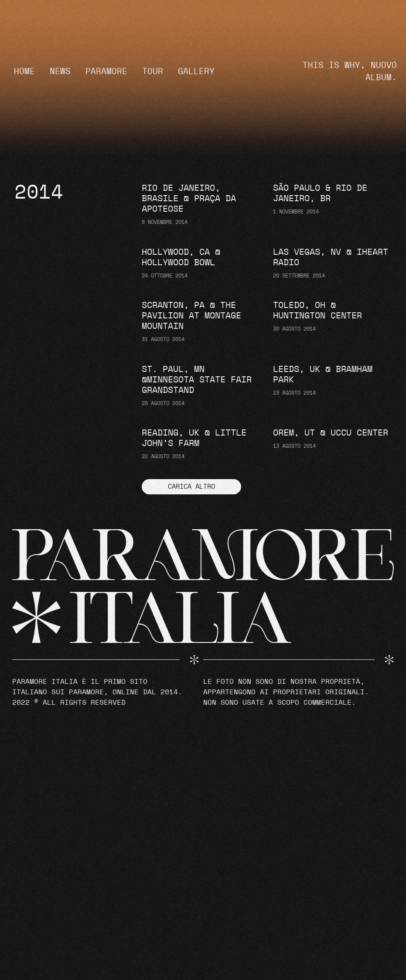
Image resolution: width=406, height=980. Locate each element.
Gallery (196, 72)
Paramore (106, 72)
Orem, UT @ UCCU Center (331, 433)
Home (24, 72)
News (60, 72)
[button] (191, 487)
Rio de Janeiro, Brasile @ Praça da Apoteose (189, 199)
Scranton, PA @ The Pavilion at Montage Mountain (191, 316)
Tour (153, 72)
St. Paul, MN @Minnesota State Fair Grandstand (197, 380)
